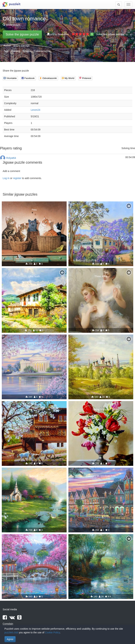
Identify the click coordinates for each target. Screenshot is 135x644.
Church (34, 476)
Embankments (41, 51)
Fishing (101, 542)
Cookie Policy (52, 632)
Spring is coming (34, 409)
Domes (101, 343)
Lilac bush (34, 276)
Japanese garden (34, 542)
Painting (16, 51)
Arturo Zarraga (21, 46)
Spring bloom (34, 343)
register (17, 178)
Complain (8, 624)
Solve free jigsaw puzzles (110, 34)
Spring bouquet (101, 409)
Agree (10, 639)
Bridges (27, 51)
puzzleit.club (11, 632)
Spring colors (101, 210)
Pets (34, 210)
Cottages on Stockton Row (101, 476)
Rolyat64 (11, 158)
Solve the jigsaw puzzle (22, 34)
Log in (6, 178)
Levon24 (36, 110)
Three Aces (101, 276)
